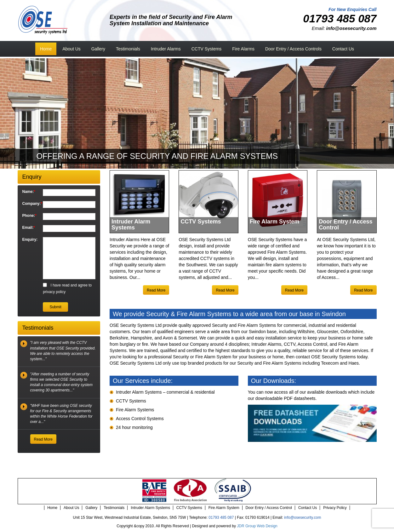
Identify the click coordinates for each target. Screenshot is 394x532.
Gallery (98, 49)
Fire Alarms (243, 49)
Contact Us (343, 49)
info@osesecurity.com (303, 518)
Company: (30, 204)
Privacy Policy (335, 508)
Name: (29, 192)
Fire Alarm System (224, 508)
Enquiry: (30, 240)
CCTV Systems (207, 49)
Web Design (267, 526)
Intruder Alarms (166, 49)
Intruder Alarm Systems (150, 508)
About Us (71, 49)
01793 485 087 (221, 518)
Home (46, 49)
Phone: (29, 216)
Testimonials (128, 49)
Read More (156, 290)
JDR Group (246, 526)
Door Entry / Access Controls (293, 49)
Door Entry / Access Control (269, 508)
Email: (29, 228)
